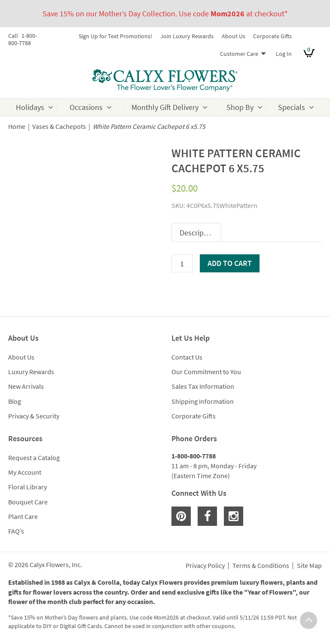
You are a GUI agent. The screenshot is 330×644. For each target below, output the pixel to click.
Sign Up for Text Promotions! (115, 36)
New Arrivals (26, 386)
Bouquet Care (28, 502)
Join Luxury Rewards (187, 36)
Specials (292, 107)
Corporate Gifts (272, 36)
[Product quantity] (182, 263)
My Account (25, 472)
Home (17, 127)
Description (198, 233)
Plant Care (23, 516)
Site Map (309, 566)
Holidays (30, 107)
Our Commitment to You (206, 372)
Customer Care (239, 54)
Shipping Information (203, 401)
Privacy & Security (34, 416)
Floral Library (27, 487)
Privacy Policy (205, 566)
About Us (234, 36)
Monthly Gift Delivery (165, 107)
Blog (15, 401)
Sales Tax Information (203, 386)
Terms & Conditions (261, 566)
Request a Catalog (34, 458)
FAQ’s (16, 531)
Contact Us (187, 357)
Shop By (240, 107)
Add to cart (230, 263)
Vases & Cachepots (59, 127)
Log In (284, 54)
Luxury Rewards (31, 372)
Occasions (86, 107)
